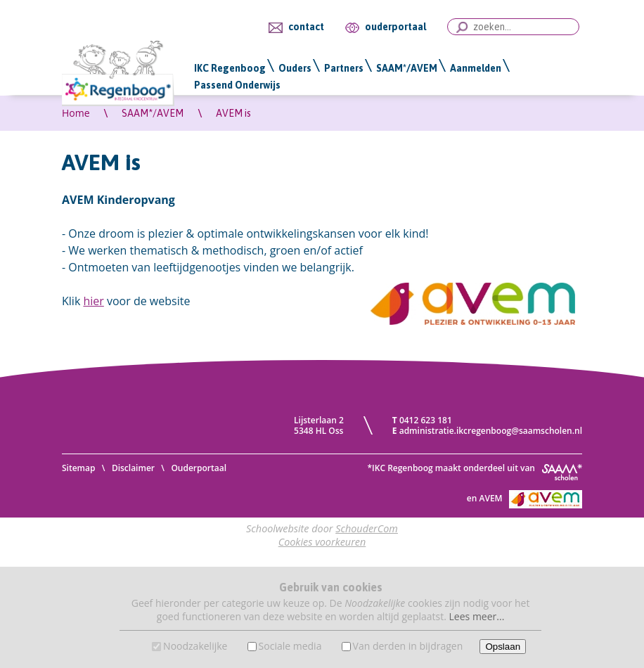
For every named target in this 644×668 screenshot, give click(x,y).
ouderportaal (395, 27)
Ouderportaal (199, 468)
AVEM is (233, 113)
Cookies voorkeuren (322, 542)
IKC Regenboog (230, 68)
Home (76, 113)
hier (93, 301)
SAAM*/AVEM (407, 68)
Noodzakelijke (195, 646)
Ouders (295, 68)
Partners (344, 68)
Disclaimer (133, 468)
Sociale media (290, 646)
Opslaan (503, 647)
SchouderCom (367, 528)
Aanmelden (476, 68)
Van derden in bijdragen (408, 646)
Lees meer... (477, 616)
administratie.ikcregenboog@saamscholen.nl (491, 431)
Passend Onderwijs (237, 85)
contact (306, 27)
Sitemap (78, 468)
